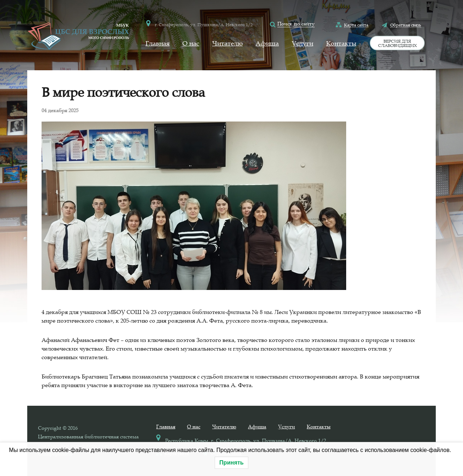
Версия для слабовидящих (397, 43)
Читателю (227, 43)
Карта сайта (356, 25)
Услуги (302, 43)
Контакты (341, 43)
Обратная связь (406, 25)
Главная (157, 43)
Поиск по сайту (296, 24)
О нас (191, 43)
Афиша (267, 43)
